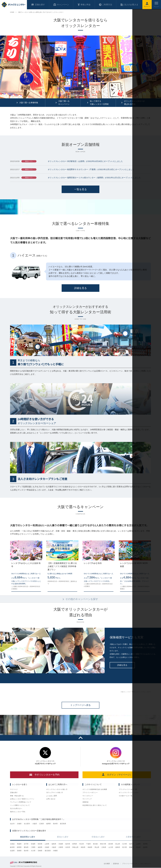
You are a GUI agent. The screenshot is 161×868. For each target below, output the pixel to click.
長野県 (145, 844)
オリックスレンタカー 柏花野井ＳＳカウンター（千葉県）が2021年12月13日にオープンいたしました (91, 169)
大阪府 (35, 824)
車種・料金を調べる (17, 796)
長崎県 (19, 851)
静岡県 (19, 847)
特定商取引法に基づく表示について (95, 805)
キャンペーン (61, 5)
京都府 (19, 824)
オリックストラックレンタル (129, 793)
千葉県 (88, 844)
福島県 (54, 844)
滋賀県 (40, 847)
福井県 (131, 844)
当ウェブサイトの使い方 (55, 793)
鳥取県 (83, 847)
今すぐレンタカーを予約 (44, 774)
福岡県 (48, 824)
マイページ (14, 789)
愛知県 (26, 847)
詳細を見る (80, 288)
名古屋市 (27, 824)
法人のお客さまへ (16, 808)
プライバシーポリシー (90, 793)
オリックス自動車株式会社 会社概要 (95, 789)
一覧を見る (80, 189)
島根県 (90, 847)
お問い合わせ (51, 799)
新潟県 (111, 844)
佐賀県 (12, 851)
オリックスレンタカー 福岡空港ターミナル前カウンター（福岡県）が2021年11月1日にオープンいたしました (94, 178)
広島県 (42, 824)
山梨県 (138, 844)
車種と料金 (84, 5)
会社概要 (107, 864)
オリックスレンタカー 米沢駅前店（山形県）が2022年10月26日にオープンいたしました (85, 161)
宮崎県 (40, 851)
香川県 (125, 847)
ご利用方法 (106, 5)
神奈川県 (103, 844)
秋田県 (40, 844)
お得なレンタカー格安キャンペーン (22, 799)
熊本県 (55, 824)
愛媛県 (131, 847)
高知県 (138, 847)
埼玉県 (82, 844)
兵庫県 (61, 847)
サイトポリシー (88, 796)
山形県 (47, 844)
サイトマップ (87, 799)
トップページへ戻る (80, 705)
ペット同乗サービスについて (20, 805)
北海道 (12, 844)
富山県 (118, 844)
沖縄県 (55, 851)
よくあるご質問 (52, 796)
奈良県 (68, 847)
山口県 (111, 847)
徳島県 (118, 847)
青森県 (19, 844)
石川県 (125, 844)
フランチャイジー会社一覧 (128, 789)
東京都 (95, 844)
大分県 (33, 851)
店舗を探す (14, 793)
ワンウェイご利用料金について (21, 802)
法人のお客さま (129, 5)
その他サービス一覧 (126, 796)
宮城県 (33, 844)
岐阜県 (12, 847)
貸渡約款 (86, 802)
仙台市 (12, 824)
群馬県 (75, 844)
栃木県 (68, 844)
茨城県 (61, 844)
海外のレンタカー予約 (18, 812)
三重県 (33, 847)
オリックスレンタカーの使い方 (57, 789)
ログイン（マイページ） (117, 774)
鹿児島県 (63, 824)
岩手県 (26, 844)
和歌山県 (75, 847)
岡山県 (97, 847)
